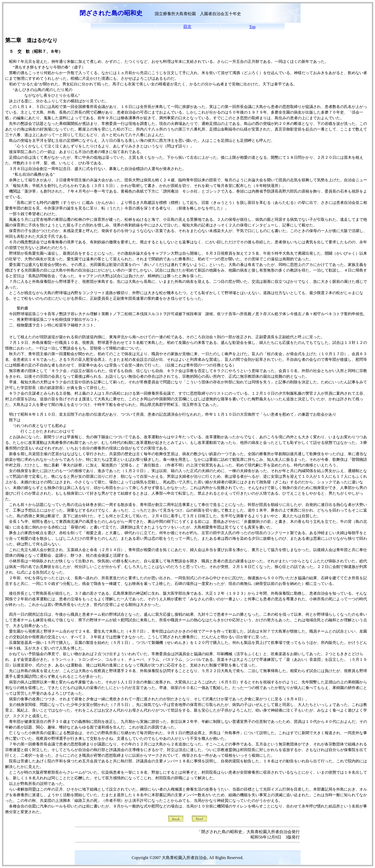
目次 (187, 27)
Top (252, 27)
